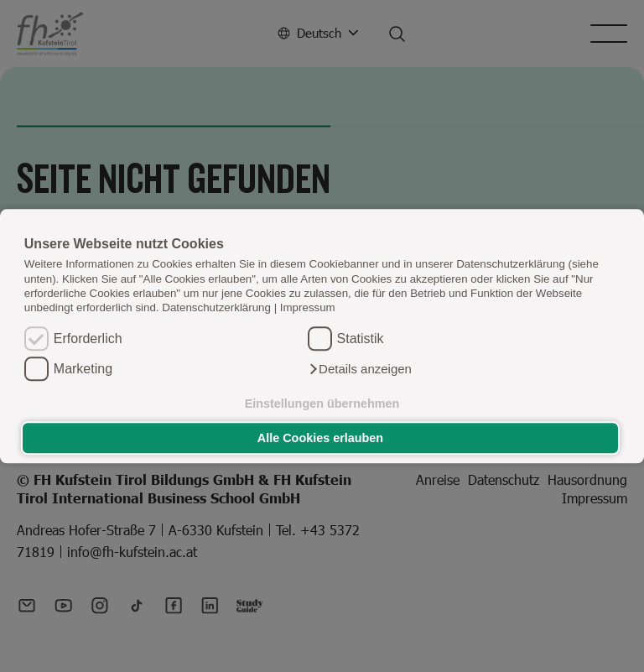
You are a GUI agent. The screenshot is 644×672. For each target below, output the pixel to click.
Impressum (308, 308)
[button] (360, 369)
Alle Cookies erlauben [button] (320, 438)
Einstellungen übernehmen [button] (322, 404)
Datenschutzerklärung (216, 308)
